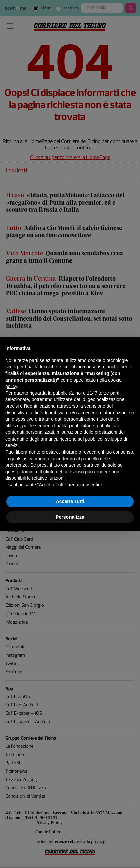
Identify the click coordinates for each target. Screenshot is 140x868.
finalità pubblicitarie (74, 426)
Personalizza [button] (70, 517)
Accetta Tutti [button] (70, 501)
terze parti (109, 393)
